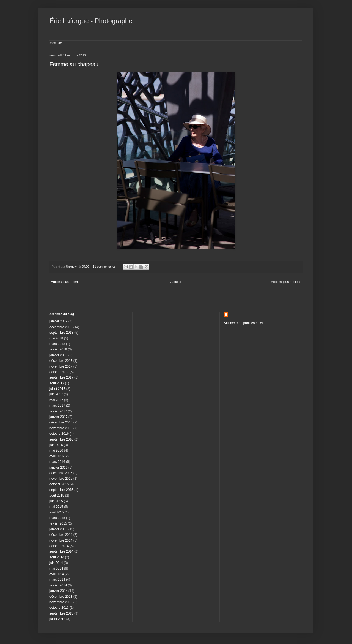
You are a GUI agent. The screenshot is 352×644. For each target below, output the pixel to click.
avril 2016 (57, 456)
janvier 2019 (58, 321)
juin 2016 (56, 445)
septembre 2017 (61, 377)
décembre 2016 (61, 422)
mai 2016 (56, 450)
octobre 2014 (59, 546)
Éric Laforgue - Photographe (91, 21)
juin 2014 (56, 563)
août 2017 (57, 383)
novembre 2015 (61, 479)
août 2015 (57, 496)
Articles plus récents (66, 282)
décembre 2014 (61, 535)
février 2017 (58, 411)
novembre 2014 (61, 540)
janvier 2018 (58, 355)
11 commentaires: (105, 267)
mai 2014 (56, 569)
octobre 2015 (59, 484)
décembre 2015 (61, 473)
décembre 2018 (61, 327)
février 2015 (58, 523)
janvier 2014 (58, 591)
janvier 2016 (58, 468)
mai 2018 (56, 338)
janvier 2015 (58, 529)
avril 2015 (57, 512)
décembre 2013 (61, 597)
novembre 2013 (61, 602)
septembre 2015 (61, 490)
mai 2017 (56, 400)
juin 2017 (56, 394)
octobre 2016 (59, 434)
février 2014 (58, 585)
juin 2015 (56, 501)
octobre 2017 (59, 372)
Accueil (176, 282)
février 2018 (58, 349)
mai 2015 (56, 507)
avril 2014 (57, 574)
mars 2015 (57, 518)
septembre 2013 (61, 613)
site (60, 43)
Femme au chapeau (74, 64)
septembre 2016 (61, 439)
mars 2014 (57, 580)
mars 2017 (57, 406)
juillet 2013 (57, 619)
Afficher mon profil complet (243, 323)
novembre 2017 (61, 366)
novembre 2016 (61, 428)
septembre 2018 (61, 333)
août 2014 (57, 557)
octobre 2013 (59, 608)
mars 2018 (57, 344)
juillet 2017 (57, 389)
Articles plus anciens (286, 282)
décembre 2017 (61, 361)
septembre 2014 (61, 551)
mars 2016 (57, 462)
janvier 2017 (58, 417)
